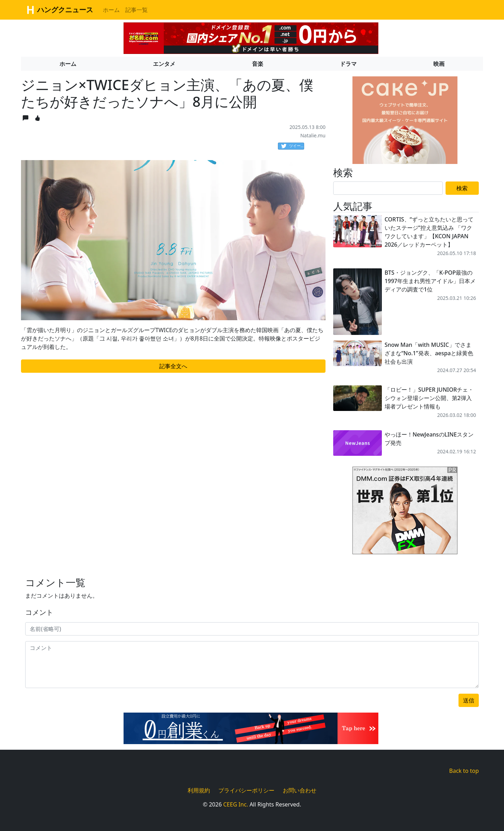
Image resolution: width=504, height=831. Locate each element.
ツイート (293, 146)
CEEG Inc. (236, 804)
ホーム (111, 10)
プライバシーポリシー (246, 790)
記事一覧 (136, 10)
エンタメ (164, 64)
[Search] (388, 188)
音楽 (258, 64)
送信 (469, 700)
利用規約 (199, 790)
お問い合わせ (300, 790)
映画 (439, 64)
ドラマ (348, 64)
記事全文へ (173, 366)
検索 (462, 188)
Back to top (464, 771)
